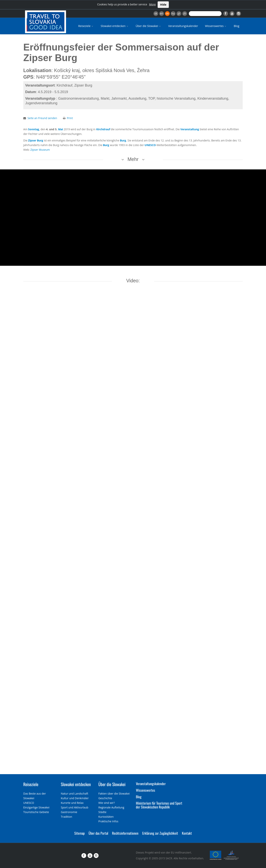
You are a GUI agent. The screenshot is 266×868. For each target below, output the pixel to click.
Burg (123, 140)
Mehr (133, 159)
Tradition (66, 817)
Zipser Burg (36, 140)
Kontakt (187, 833)
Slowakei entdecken (115, 26)
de (167, 13)
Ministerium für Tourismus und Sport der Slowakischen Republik (159, 805)
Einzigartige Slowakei (36, 807)
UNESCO (150, 145)
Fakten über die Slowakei (114, 794)
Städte (102, 812)
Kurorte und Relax (72, 803)
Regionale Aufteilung (111, 807)
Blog (236, 26)
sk (156, 13)
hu (173, 13)
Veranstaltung (190, 129)
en (161, 13)
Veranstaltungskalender (183, 26)
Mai (61, 129)
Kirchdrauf (103, 129)
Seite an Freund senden (42, 118)
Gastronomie (69, 812)
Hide (163, 5)
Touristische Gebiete (36, 812)
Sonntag (34, 129)
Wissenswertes (216, 26)
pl (179, 13)
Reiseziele (86, 26)
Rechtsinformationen (125, 833)
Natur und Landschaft (74, 794)
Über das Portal (98, 833)
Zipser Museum (40, 150)
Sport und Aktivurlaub (75, 807)
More (152, 4)
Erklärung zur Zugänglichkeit (160, 833)
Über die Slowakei (148, 26)
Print (70, 118)
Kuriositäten (106, 817)
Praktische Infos (108, 821)
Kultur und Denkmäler (75, 798)
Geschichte (105, 798)
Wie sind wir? (107, 803)
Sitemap (79, 833)
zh (185, 13)
